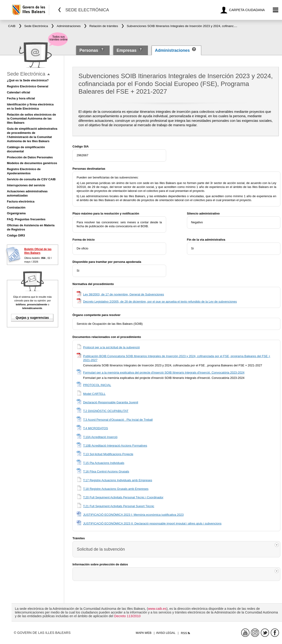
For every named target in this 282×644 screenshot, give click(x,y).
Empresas (126, 50)
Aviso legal (166, 633)
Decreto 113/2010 (127, 616)
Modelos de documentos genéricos (32, 163)
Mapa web (144, 633)
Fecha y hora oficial (21, 98)
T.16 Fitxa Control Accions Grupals (106, 471)
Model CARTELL (94, 394)
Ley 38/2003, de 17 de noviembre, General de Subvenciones (124, 294)
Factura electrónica (21, 201)
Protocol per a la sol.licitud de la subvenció (111, 347)
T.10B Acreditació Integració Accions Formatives (115, 446)
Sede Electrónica (26, 74)
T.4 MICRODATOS (96, 428)
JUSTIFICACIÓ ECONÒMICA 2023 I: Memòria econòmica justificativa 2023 (133, 515)
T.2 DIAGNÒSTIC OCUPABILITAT (106, 411)
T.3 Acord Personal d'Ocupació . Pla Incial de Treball (118, 420)
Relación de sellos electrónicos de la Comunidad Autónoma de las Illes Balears (31, 119)
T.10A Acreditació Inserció (100, 437)
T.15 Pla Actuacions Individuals (104, 463)
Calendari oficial (18, 92)
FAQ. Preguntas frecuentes (26, 219)
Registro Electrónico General (28, 86)
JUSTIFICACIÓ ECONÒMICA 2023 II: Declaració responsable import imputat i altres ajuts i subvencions (152, 523)
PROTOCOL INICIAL (97, 385)
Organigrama (16, 213)
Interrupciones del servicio (26, 185)
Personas (89, 50)
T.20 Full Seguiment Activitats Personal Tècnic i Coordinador (123, 497)
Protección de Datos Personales (30, 157)
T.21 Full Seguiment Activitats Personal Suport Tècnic (119, 506)
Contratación (16, 207)
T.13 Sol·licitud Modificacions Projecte (108, 454)
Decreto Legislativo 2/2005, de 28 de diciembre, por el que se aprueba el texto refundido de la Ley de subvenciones (160, 302)
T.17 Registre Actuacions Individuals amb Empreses (118, 480)
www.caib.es (157, 609)
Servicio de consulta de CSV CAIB (31, 179)
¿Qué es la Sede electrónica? (28, 80)
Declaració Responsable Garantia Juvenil (111, 402)
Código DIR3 (16, 235)
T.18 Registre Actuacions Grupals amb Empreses (116, 489)
